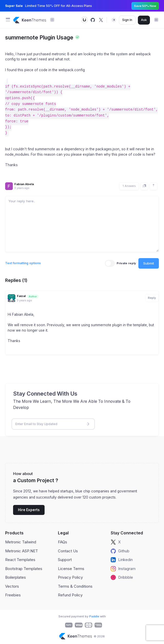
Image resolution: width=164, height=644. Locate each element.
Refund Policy (70, 595)
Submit (149, 263)
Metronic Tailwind (21, 542)
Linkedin (122, 560)
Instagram (123, 569)
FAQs (63, 542)
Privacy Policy (70, 577)
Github (120, 551)
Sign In (127, 20)
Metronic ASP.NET (22, 551)
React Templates (20, 560)
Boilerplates (16, 577)
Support (65, 560)
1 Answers (129, 186)
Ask (144, 20)
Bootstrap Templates (24, 569)
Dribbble (122, 577)
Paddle (94, 616)
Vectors (12, 586)
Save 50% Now (145, 6)
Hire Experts (29, 510)
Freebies (13, 595)
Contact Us (68, 551)
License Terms (71, 569)
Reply (152, 298)
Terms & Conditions (75, 586)
